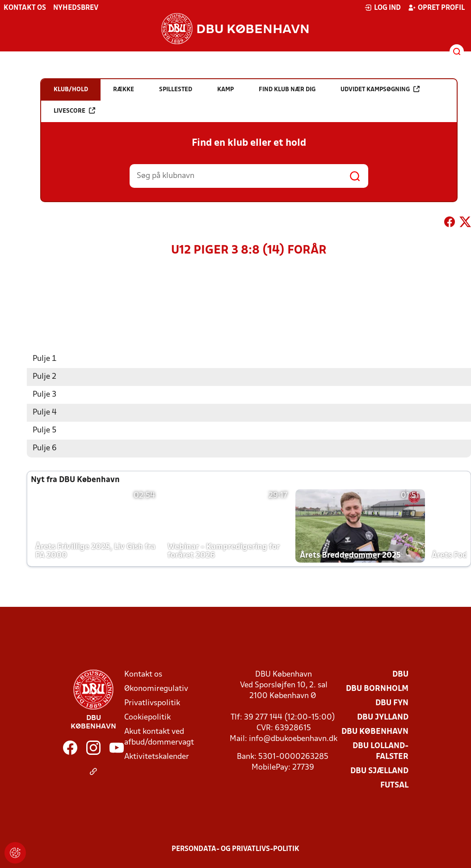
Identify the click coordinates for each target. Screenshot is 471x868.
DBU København (375, 731)
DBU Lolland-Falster (381, 751)
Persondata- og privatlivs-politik (236, 849)
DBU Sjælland (379, 771)
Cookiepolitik (147, 717)
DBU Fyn (392, 703)
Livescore (74, 111)
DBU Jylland (383, 717)
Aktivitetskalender (157, 756)
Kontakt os (25, 8)
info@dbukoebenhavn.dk (293, 739)
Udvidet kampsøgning (380, 89)
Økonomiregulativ (156, 688)
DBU (400, 674)
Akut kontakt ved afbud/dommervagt (159, 737)
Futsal (394, 785)
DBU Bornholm (377, 688)
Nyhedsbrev (76, 8)
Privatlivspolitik (152, 703)
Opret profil (436, 8)
